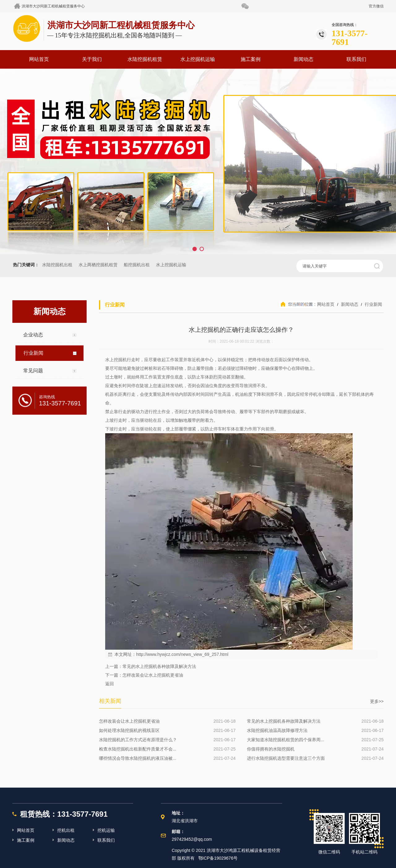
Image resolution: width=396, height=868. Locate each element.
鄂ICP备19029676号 (218, 858)
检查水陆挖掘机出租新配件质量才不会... (138, 749)
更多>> (377, 701)
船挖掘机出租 (137, 265)
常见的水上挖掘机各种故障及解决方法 (159, 666)
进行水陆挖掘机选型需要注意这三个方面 (286, 758)
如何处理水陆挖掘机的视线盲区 (129, 730)
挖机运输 (106, 830)
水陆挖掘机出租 (57, 265)
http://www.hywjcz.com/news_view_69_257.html (182, 654)
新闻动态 (303, 59)
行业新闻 (373, 304)
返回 (110, 684)
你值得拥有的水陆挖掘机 (271, 749)
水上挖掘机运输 (198, 59)
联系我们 (356, 59)
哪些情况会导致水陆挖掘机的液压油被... (138, 758)
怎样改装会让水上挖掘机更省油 (153, 675)
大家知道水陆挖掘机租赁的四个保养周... (286, 740)
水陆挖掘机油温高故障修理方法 (277, 730)
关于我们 (92, 59)
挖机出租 (66, 830)
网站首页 (39, 59)
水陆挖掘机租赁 (145, 59)
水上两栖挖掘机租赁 (98, 265)
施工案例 (251, 59)
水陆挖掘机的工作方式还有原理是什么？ (138, 740)
